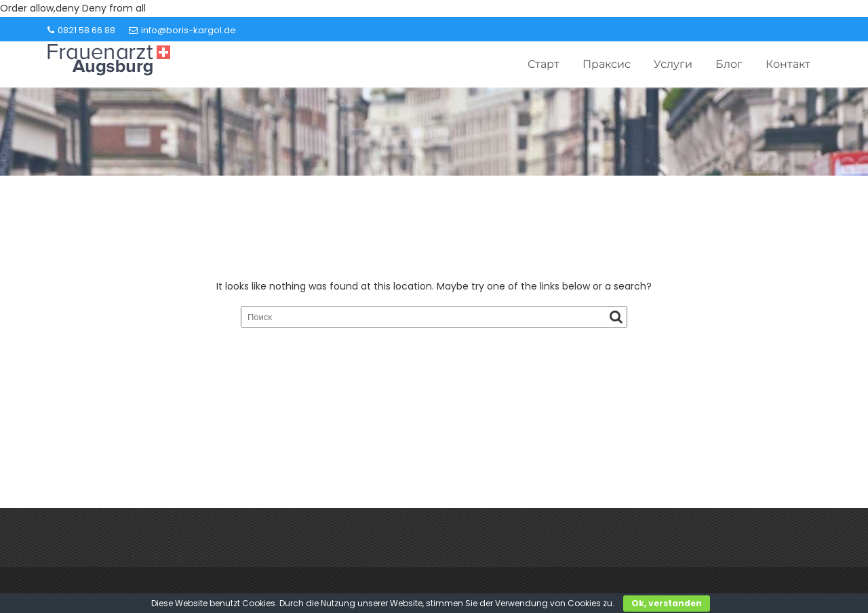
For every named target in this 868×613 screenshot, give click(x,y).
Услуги (673, 64)
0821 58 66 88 (81, 30)
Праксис (607, 64)
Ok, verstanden (667, 603)
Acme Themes (732, 580)
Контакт (788, 64)
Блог (729, 64)
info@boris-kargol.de (182, 30)
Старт (544, 64)
